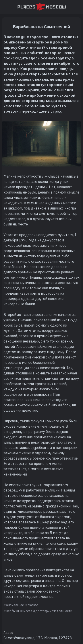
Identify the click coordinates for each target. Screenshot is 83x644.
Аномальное (15, 605)
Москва (33, 605)
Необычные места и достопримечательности (39, 611)
